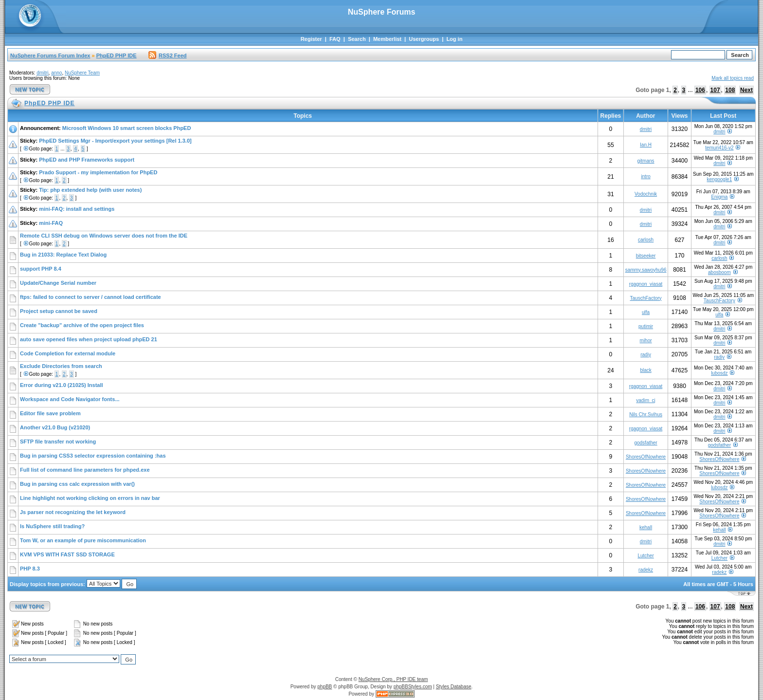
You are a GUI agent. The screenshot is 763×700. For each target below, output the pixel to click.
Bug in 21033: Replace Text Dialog (63, 255)
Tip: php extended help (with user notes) (90, 190)
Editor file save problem (50, 413)
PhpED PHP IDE (117, 55)
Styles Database (454, 687)
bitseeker (646, 256)
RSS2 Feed (167, 55)
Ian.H (646, 145)
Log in (454, 39)
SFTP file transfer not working (58, 442)
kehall (646, 527)
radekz (646, 570)
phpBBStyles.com (413, 687)
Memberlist (387, 39)
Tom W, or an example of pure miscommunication (83, 540)
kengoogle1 (720, 179)
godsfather (645, 443)
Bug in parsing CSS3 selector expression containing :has (93, 456)
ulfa (646, 312)
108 (730, 90)
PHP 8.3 (30, 569)
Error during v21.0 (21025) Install (62, 385)
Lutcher (645, 556)
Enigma (719, 197)
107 (715, 90)
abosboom (719, 272)
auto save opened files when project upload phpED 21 (89, 339)
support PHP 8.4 (41, 269)
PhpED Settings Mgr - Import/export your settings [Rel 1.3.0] (115, 141)
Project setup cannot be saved (59, 311)
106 (700, 90)
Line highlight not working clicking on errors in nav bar (90, 498)
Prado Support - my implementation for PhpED (98, 172)
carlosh (646, 240)
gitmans (646, 161)
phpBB (325, 687)
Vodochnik (646, 194)
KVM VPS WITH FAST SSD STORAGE (67, 554)
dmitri (42, 73)
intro (645, 176)
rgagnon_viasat (646, 284)
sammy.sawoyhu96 (646, 270)
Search (357, 39)
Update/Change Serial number (58, 283)
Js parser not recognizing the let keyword (73, 512)
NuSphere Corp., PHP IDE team (393, 679)
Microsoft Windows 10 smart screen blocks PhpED (127, 128)
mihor (646, 341)
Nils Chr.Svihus (646, 414)
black (645, 370)
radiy (646, 355)
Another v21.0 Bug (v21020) (55, 427)
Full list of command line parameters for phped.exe (85, 470)
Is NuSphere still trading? (52, 526)
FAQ (335, 39)
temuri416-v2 (719, 148)
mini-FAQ (51, 223)
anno (56, 73)
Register (311, 39)
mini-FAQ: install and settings (77, 209)
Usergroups (424, 39)
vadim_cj (645, 400)
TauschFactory (646, 298)
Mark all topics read (733, 78)
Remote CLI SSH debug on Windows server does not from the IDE (104, 236)
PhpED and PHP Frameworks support (87, 160)
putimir (646, 326)
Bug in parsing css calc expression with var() (77, 484)
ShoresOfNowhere (646, 457)
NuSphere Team (82, 73)
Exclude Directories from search (61, 366)
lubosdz (719, 373)
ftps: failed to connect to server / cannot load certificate (91, 297)
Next (746, 90)
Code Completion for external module (68, 353)
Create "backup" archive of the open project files (82, 325)
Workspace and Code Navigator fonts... (70, 399)
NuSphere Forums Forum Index (50, 55)
